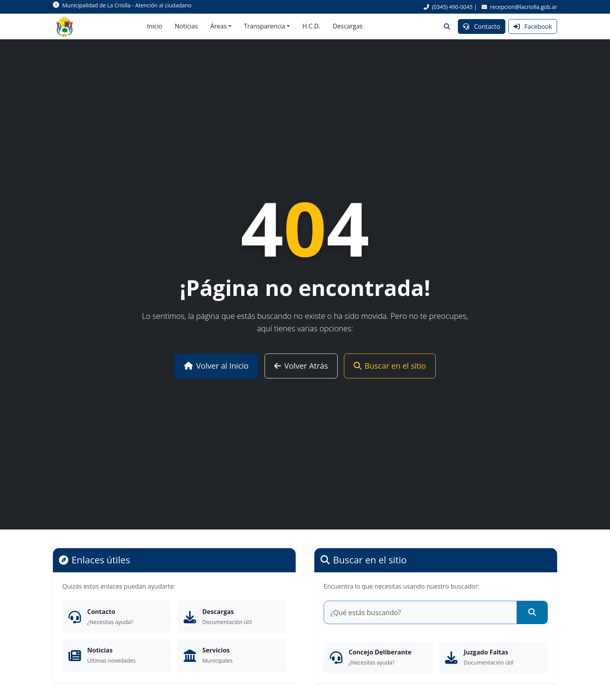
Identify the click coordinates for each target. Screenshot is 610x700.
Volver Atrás (301, 366)
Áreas (219, 26)
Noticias (186, 26)
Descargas (348, 26)
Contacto (481, 26)
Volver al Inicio (216, 366)
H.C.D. (311, 26)
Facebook (533, 26)
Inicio (154, 26)
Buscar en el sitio (390, 366)
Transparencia (265, 26)
